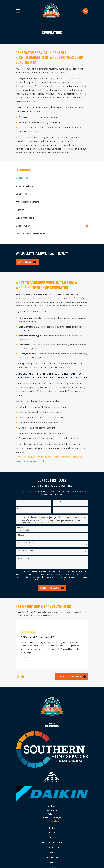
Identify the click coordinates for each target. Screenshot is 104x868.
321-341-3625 (52, 726)
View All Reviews (72, 677)
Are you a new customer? (26, 543)
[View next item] (23, 677)
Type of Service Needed (25, 551)
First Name (21, 502)
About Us (52, 838)
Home (52, 833)
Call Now (27, 262)
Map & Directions (52, 821)
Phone (19, 509)
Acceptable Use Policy (47, 523)
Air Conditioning (52, 848)
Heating (52, 853)
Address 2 (20, 535)
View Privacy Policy (63, 523)
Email (56, 509)
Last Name (57, 502)
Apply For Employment (52, 843)
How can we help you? (25, 558)
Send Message (52, 588)
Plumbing (52, 863)
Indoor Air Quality (52, 858)
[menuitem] (52, 178)
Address (20, 528)
